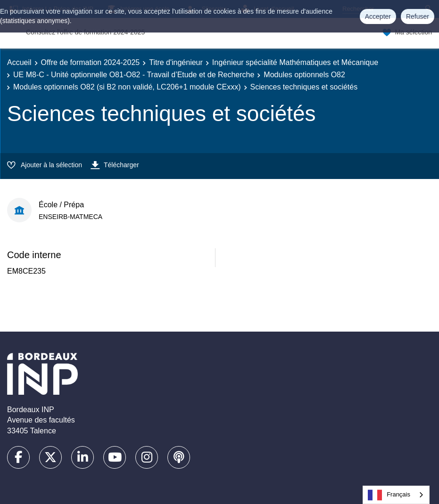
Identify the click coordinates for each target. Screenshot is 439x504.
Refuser (418, 16)
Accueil (19, 62)
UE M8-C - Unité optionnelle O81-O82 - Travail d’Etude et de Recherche (134, 75)
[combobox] (396, 495)
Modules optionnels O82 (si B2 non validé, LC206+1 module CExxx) (127, 87)
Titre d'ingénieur (176, 62)
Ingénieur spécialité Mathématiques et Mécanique (295, 62)
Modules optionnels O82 (304, 75)
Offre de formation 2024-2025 (91, 62)
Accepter (378, 16)
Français (389, 495)
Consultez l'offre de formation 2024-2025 (85, 32)
